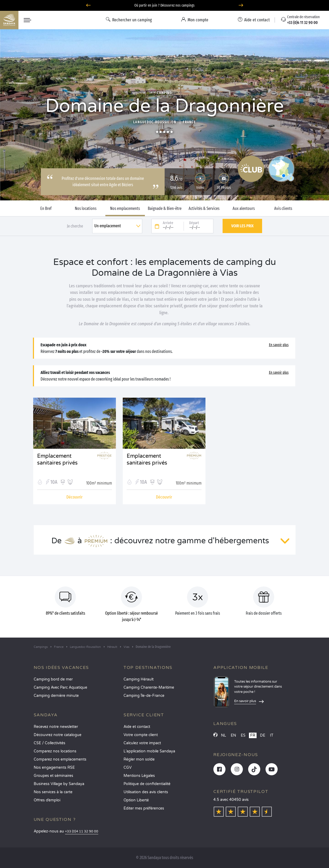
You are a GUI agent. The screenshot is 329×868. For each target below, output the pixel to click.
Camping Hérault (139, 679)
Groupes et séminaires (53, 776)
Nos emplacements (125, 209)
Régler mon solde (139, 759)
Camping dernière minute (56, 696)
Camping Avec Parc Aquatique (60, 687)
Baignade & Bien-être (165, 209)
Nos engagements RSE (54, 768)
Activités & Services (204, 209)
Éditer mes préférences (144, 808)
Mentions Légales (139, 776)
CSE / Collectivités (50, 743)
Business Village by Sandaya (59, 784)
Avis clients (283, 209)
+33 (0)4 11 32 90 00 (82, 832)
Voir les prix (242, 226)
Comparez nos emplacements (60, 759)
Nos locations (86, 209)
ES (243, 735)
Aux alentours (244, 209)
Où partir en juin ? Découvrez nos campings (164, 5)
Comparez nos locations (55, 751)
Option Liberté (136, 800)
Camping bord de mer (53, 679)
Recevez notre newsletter (56, 727)
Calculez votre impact (142, 743)
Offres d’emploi (47, 800)
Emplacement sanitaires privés (57, 460)
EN (233, 735)
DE (263, 735)
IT (272, 735)
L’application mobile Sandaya (149, 751)
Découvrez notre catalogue (58, 735)
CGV (128, 768)
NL (224, 735)
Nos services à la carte (53, 792)
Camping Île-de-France (144, 696)
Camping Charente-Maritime (149, 687)
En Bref (46, 209)
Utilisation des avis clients (146, 792)
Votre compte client (141, 735)
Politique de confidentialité (147, 784)
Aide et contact (137, 727)
